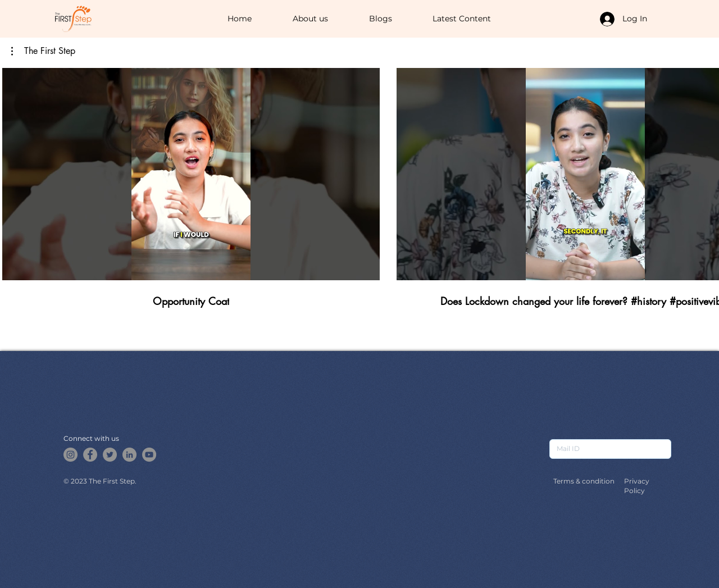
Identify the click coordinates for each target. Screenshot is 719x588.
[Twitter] (110, 455)
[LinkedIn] (129, 455)
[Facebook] (90, 455)
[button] (43, 51)
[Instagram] (70, 455)
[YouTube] (149, 455)
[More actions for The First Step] (43, 51)
